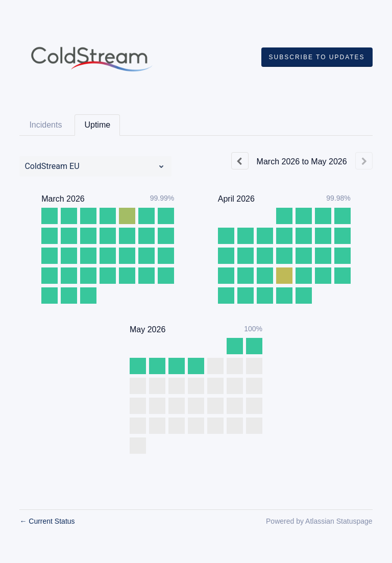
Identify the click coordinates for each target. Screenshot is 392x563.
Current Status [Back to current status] (47, 521)
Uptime (97, 125)
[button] (317, 57)
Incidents (45, 125)
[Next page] (364, 161)
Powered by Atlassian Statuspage (319, 521)
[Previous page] (240, 161)
